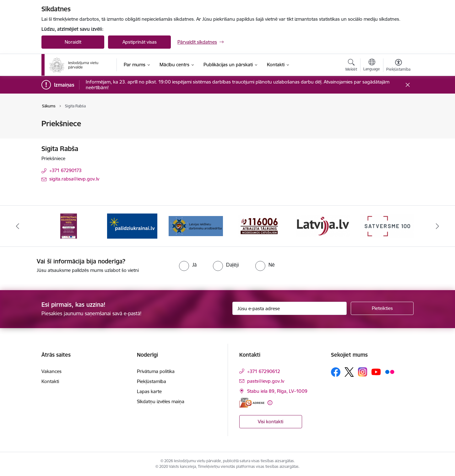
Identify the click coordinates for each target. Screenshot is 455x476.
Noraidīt (73, 42)
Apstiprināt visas (140, 42)
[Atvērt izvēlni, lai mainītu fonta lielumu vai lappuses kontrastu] (398, 66)
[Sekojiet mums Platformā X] (349, 372)
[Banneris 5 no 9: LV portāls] (323, 226)
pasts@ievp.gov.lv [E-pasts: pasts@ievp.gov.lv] (266, 381)
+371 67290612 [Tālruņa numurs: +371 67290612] (264, 371)
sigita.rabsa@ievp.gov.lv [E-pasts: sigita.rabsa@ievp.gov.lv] (74, 179)
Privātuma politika (156, 371)
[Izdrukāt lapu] (398, 121)
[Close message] (408, 85)
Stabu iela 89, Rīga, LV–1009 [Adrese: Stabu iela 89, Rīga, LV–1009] (277, 391)
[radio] (188, 265)
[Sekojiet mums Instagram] (363, 372)
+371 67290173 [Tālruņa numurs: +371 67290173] (65, 170)
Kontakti (50, 381)
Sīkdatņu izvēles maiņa (161, 401)
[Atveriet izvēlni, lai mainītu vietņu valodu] (372, 66)
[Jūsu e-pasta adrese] (290, 308)
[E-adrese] (252, 403)
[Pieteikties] (382, 308)
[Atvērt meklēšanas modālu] (351, 66)
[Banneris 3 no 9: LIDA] (196, 226)
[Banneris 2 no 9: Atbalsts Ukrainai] (132, 226)
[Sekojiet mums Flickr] (390, 372)
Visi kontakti (271, 422)
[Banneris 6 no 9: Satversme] (387, 226)
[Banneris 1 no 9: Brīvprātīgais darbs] (69, 226)
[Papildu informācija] (270, 403)
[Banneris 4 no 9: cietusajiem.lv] (259, 226)
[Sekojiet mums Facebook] (336, 372)
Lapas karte (149, 391)
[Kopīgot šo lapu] (398, 137)
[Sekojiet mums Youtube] (376, 372)
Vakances (51, 371)
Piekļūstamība (152, 381)
